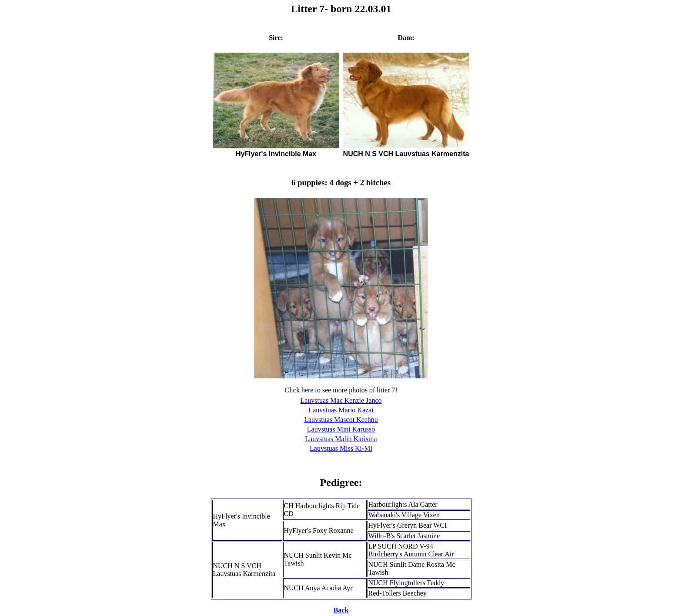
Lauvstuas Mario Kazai (341, 410)
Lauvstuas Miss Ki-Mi (341, 448)
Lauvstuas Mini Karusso (341, 429)
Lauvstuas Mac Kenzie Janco (341, 400)
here (308, 390)
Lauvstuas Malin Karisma (341, 439)
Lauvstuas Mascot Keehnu (341, 420)
